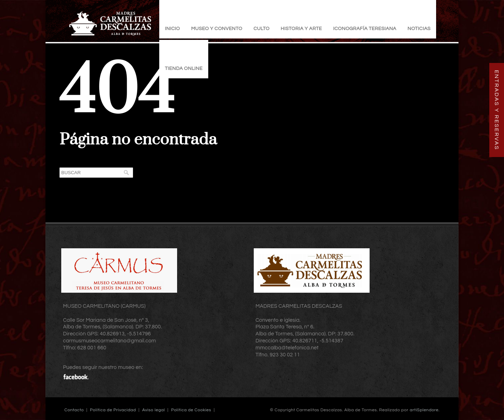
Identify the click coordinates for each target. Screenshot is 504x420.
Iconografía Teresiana (365, 29)
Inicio (172, 29)
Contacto (74, 410)
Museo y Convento (217, 29)
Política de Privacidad (113, 410)
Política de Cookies (191, 410)
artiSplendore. (425, 410)
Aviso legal (153, 410)
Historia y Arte (301, 29)
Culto (261, 29)
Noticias (419, 29)
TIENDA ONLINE (184, 69)
